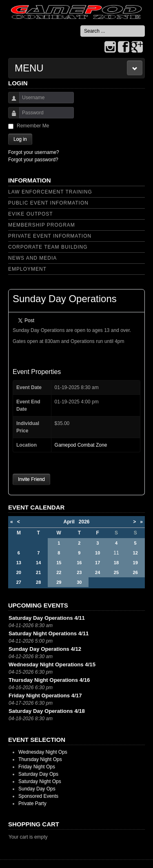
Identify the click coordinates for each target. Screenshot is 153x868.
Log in (20, 139)
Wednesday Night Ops (43, 752)
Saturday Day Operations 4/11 (47, 618)
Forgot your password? (33, 160)
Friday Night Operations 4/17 (45, 696)
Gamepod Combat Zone (81, 445)
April (71, 522)
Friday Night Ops (37, 767)
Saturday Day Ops (38, 774)
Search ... (81, 26)
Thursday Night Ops (40, 759)
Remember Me (33, 126)
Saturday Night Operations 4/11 (49, 633)
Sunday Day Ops (37, 789)
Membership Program (42, 225)
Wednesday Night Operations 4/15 (52, 664)
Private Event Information (50, 236)
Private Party (32, 803)
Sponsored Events (38, 796)
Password (11, 117)
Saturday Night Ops (40, 781)
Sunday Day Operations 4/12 (45, 649)
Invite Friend (31, 479)
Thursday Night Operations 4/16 (49, 680)
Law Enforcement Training (50, 192)
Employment (27, 269)
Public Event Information (48, 203)
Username (11, 101)
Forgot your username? (34, 152)
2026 (84, 522)
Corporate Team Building (48, 247)
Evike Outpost (31, 214)
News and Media (32, 258)
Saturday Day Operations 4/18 (47, 711)
